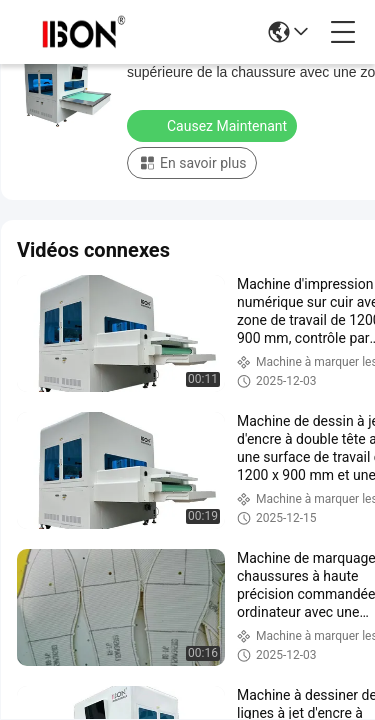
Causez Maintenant (214, 125)
